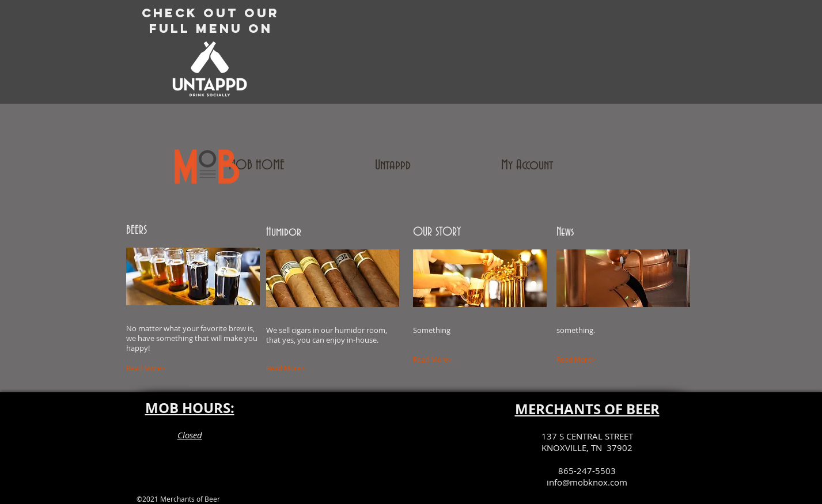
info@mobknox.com (587, 482)
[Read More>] (179, 369)
